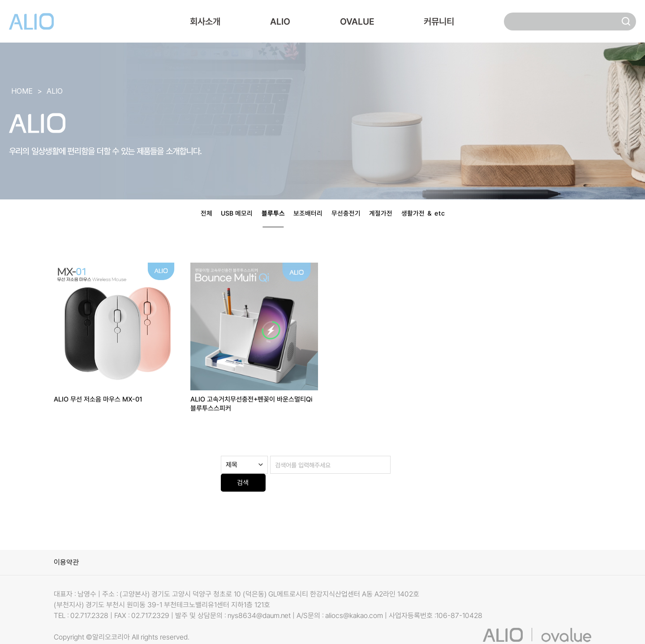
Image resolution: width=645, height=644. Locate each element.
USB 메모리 (191, 211)
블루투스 (250, 211)
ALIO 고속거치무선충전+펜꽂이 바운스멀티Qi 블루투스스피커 (252, 401)
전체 (139, 211)
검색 (402, 462)
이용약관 (66, 541)
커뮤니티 (439, 22)
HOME (22, 91)
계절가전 (424, 211)
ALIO (280, 22)
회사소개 (205, 22)
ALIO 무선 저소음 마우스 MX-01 (98, 396)
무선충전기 (367, 211)
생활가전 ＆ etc (488, 211)
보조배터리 (307, 211)
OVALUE (357, 22)
